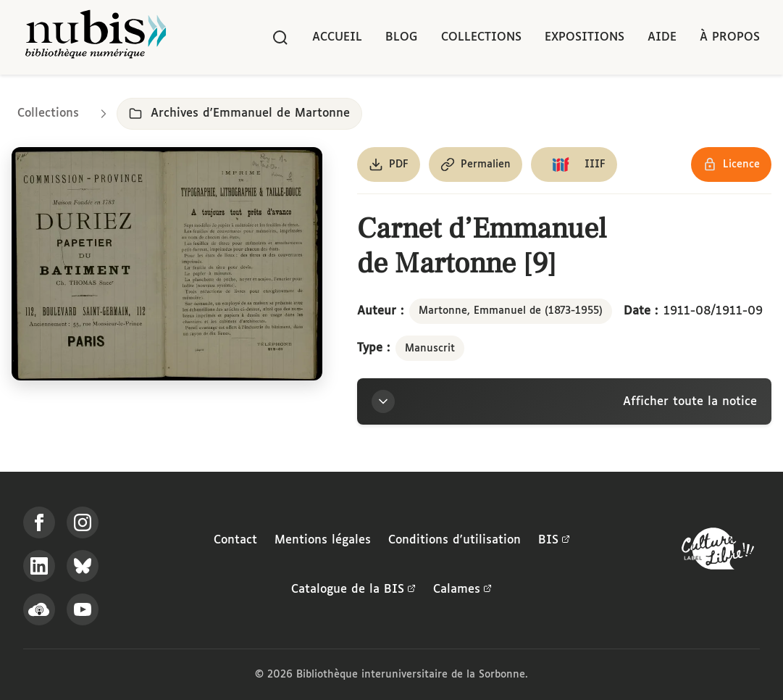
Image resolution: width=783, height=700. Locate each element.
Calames (462, 590)
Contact (235, 540)
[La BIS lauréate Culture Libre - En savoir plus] (718, 552)
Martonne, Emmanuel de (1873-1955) (511, 311)
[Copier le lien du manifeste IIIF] (574, 164)
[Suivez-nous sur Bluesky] (83, 566)
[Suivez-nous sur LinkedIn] (39, 566)
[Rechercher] (280, 38)
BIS (554, 541)
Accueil (337, 37)
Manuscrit (430, 349)
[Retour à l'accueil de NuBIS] (96, 37)
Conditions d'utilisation (455, 540)
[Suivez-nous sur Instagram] (83, 522)
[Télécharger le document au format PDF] (389, 164)
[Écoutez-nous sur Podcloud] (39, 609)
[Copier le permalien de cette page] (476, 164)
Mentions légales (323, 540)
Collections (481, 37)
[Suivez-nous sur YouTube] (83, 609)
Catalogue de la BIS (353, 590)
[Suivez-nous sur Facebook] (39, 522)
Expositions (585, 37)
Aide (662, 37)
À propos (730, 37)
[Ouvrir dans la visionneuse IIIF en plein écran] (167, 264)
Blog (402, 37)
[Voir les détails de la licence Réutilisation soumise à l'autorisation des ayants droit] (731, 164)
